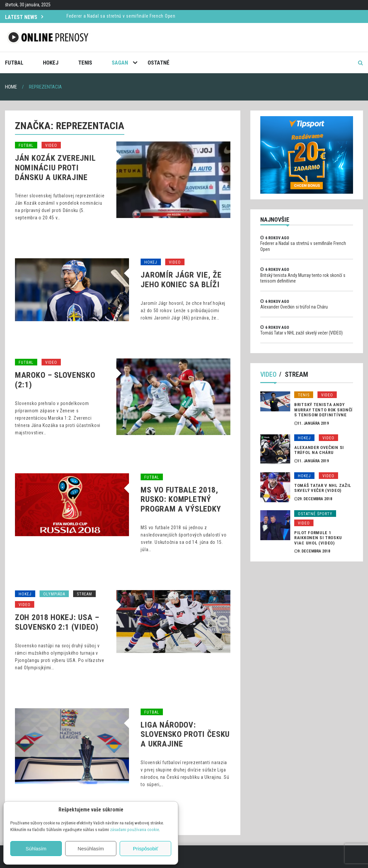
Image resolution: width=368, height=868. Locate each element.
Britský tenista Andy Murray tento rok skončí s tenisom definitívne (323, 410)
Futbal (14, 63)
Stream (84, 594)
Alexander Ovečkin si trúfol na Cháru (294, 307)
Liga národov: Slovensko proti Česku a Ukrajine (185, 735)
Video (51, 145)
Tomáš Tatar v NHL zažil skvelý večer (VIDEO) (302, 333)
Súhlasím (36, 849)
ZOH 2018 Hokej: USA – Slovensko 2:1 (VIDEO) (57, 622)
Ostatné (159, 63)
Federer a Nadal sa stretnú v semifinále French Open (121, 16)
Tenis (85, 63)
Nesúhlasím (91, 849)
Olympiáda (54, 594)
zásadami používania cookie (134, 830)
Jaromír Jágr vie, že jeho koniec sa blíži (181, 280)
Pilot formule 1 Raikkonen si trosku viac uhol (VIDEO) (318, 538)
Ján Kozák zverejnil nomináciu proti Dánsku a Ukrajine (55, 168)
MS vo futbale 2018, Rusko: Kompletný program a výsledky (181, 500)
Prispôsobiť (146, 849)
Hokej (51, 63)
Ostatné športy (315, 514)
